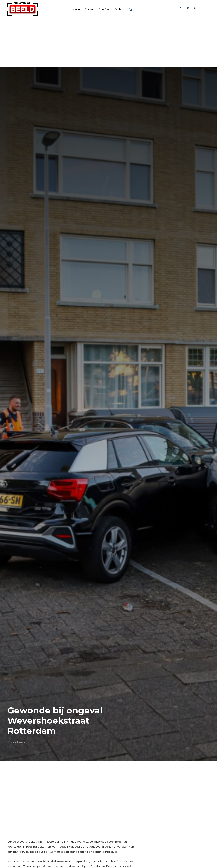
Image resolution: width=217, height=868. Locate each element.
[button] (130, 9)
